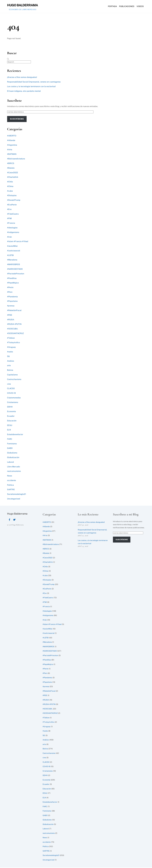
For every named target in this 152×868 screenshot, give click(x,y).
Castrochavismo (14, 380)
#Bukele (11, 168)
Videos (140, 7)
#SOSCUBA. (13, 329)
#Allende (11, 141)
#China (10, 187)
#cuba (10, 191)
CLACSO (11, 389)
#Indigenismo (13, 233)
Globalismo (12, 453)
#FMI (9, 219)
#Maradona (12, 260)
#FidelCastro (13, 214)
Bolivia (10, 371)
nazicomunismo (14, 472)
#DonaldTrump (14, 201)
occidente (12, 481)
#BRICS (11, 164)
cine (9, 384)
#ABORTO (12, 136)
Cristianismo (13, 403)
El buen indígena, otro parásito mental (24, 92)
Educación (12, 421)
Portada (112, 7)
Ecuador (11, 417)
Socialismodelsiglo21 (17, 495)
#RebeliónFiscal (14, 311)
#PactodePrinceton (16, 274)
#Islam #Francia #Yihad (18, 242)
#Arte (10, 150)
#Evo (9, 210)
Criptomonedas (14, 398)
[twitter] (14, 520)
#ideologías (12, 228)
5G (8, 357)
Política (10, 485)
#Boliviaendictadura (16, 159)
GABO (10, 449)
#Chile (10, 182)
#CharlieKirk (13, 178)
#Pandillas (12, 279)
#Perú (10, 292)
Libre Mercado (14, 467)
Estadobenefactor (15, 435)
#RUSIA (11, 320)
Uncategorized (14, 499)
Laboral (11, 462)
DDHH (10, 407)
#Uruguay (11, 348)
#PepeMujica (13, 283)
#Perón (10, 288)
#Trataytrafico (13, 343)
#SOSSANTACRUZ (15, 334)
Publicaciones (127, 7)
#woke (10, 352)
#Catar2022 (13, 173)
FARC (10, 440)
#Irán (9, 237)
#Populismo (12, 302)
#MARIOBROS (14, 265)
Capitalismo (12, 375)
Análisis (11, 361)
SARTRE (11, 490)
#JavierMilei (12, 247)
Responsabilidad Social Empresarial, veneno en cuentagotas (34, 82)
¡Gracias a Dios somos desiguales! (22, 78)
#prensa (11, 306)
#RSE (10, 315)
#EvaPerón (12, 205)
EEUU (10, 426)
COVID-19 (11, 394)
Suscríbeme (17, 119)
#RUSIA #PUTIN (14, 325)
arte (9, 366)
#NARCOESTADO (15, 269)
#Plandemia (12, 297)
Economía (11, 412)
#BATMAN (12, 155)
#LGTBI (10, 256)
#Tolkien (11, 338)
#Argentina (12, 145)
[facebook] (9, 520)
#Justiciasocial (14, 251)
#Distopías (12, 196)
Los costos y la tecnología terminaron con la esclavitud (31, 87)
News (10, 476)
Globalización (13, 458)
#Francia (11, 224)
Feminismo (12, 444)
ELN (9, 430)
